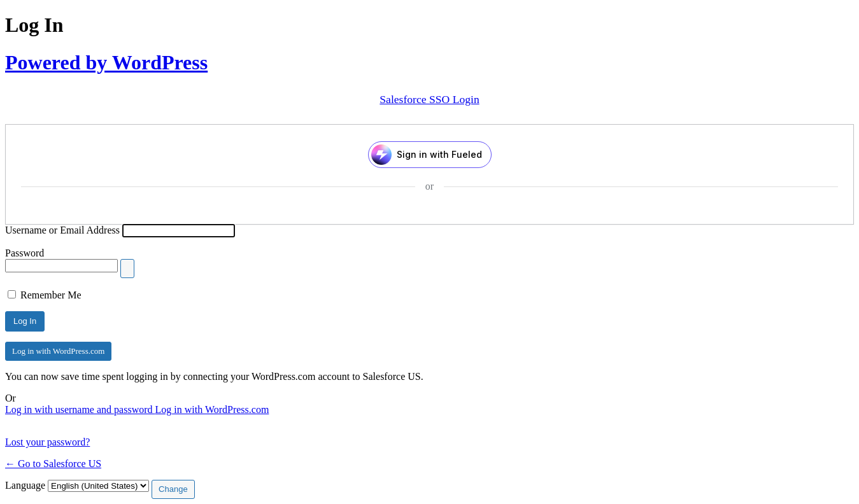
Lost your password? (47, 442)
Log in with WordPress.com (58, 351)
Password (25, 253)
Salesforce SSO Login (429, 99)
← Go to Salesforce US (53, 464)
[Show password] (127, 269)
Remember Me (51, 295)
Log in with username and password (80, 409)
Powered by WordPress (106, 62)
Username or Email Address (62, 230)
